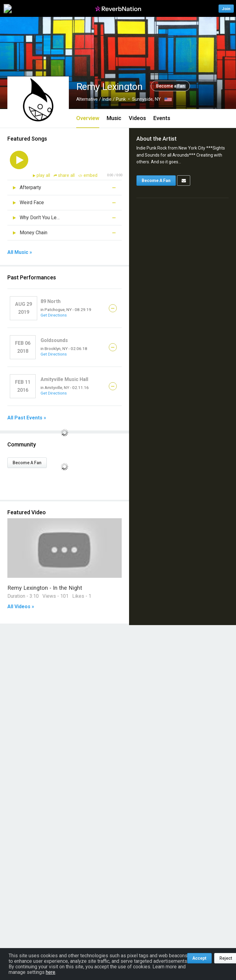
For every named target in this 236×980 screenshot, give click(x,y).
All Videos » (21, 607)
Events (162, 118)
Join (226, 8)
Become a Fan (170, 86)
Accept (199, 958)
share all (65, 175)
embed (88, 175)
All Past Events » (27, 418)
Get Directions (54, 315)
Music (114, 118)
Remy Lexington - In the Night (45, 588)
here (51, 972)
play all (44, 175)
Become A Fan (27, 463)
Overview (88, 118)
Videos (137, 118)
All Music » (20, 252)
